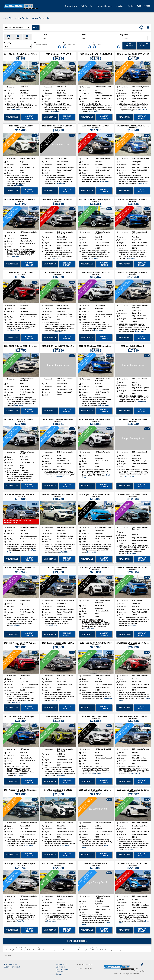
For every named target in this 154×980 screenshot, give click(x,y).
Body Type (8, 43)
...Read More (15, 110)
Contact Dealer (29, 117)
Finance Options (104, 6)
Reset (36, 27)
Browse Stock (71, 6)
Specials (120, 6)
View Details (12, 117)
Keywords (124, 35)
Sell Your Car (87, 6)
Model (84, 35)
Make (45, 35)
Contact (131, 6)
